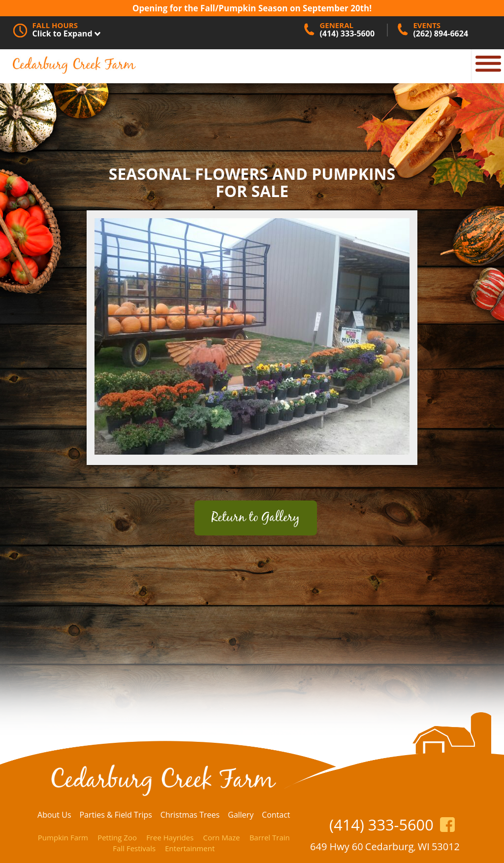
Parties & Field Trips (115, 815)
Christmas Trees (190, 815)
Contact (276, 815)
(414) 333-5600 (381, 825)
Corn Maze (221, 837)
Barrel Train (270, 837)
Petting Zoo (117, 837)
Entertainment (190, 848)
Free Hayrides (170, 837)
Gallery (241, 815)
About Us (54, 815)
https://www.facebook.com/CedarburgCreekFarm (448, 825)
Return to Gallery (256, 518)
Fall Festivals (134, 848)
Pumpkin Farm (63, 837)
